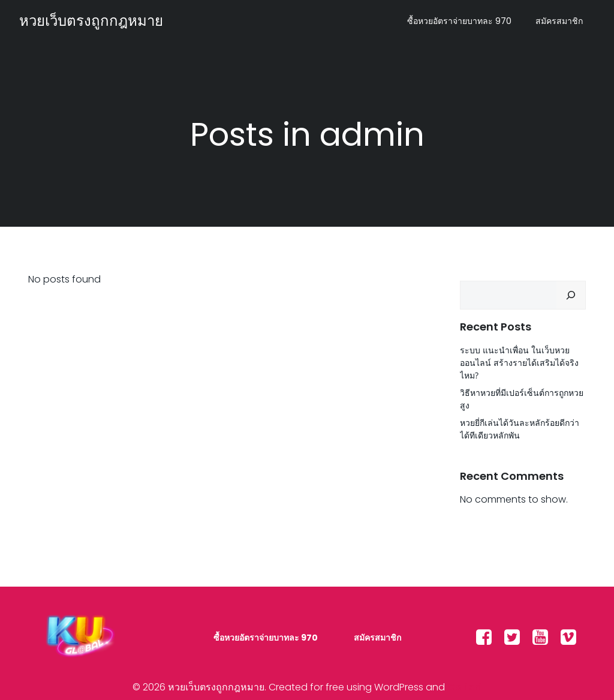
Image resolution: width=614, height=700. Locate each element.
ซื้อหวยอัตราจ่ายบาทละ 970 (459, 21)
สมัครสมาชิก (559, 21)
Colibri (464, 687)
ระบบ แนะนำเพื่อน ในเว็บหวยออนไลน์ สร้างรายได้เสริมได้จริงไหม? (519, 363)
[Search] (571, 295)
